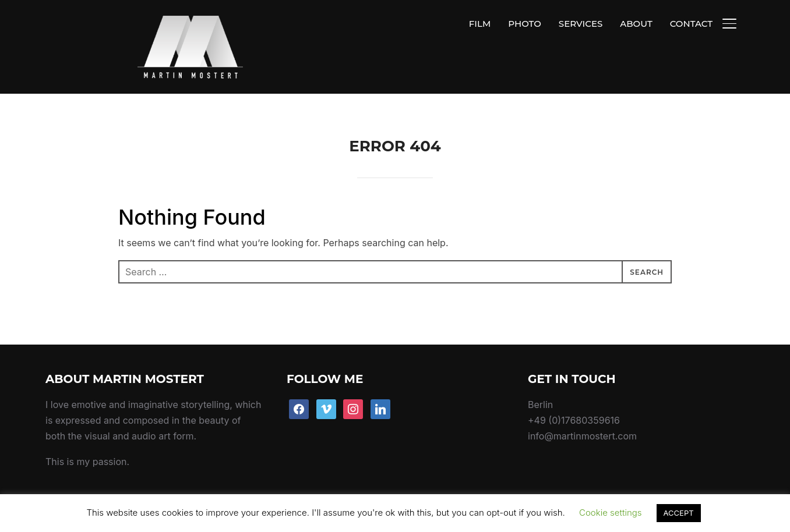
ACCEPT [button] (679, 513)
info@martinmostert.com (582, 409)
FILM (480, 24)
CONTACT (691, 24)
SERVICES (581, 24)
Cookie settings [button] (611, 513)
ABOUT (636, 24)
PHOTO (525, 24)
